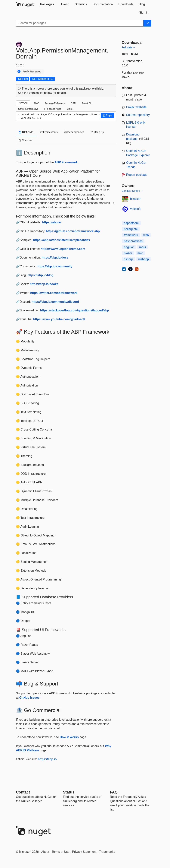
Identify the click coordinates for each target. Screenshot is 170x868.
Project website (136, 107)
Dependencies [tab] (74, 132)
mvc (140, 253)
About (45, 852)
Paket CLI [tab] (87, 103)
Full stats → (129, 47)
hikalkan (136, 199)
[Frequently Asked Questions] (114, 792)
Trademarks (107, 852)
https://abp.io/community (54, 266)
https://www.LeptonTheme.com (63, 249)
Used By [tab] (97, 132)
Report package (137, 175)
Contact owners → (133, 191)
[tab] (47, 4)
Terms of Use (60, 852)
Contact (23, 792)
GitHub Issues (29, 698)
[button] (107, 115)
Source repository (138, 115)
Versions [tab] (26, 140)
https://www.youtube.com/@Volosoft (59, 319)
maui (142, 247)
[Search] (147, 23)
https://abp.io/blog (40, 275)
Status (69, 792)
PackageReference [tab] (55, 103)
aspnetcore (131, 223)
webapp (144, 259)
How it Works (69, 737)
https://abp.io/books (44, 284)
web (146, 235)
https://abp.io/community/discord (55, 302)
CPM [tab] (73, 103)
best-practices (133, 241)
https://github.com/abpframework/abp (73, 231)
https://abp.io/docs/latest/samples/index (62, 240)
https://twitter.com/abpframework (54, 293)
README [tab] (26, 132)
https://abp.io (51, 222)
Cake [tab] (70, 109)
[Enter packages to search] (80, 23)
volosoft (135, 209)
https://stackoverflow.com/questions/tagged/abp (74, 310)
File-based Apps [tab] (53, 109)
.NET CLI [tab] (23, 103)
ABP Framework (66, 162)
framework (131, 235)
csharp (128, 259)
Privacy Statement (84, 852)
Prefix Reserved (32, 72)
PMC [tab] (36, 103)
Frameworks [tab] (49, 132)
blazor (128, 253)
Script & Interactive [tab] (28, 109)
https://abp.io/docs (55, 258)
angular (129, 247)
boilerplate (131, 229)
